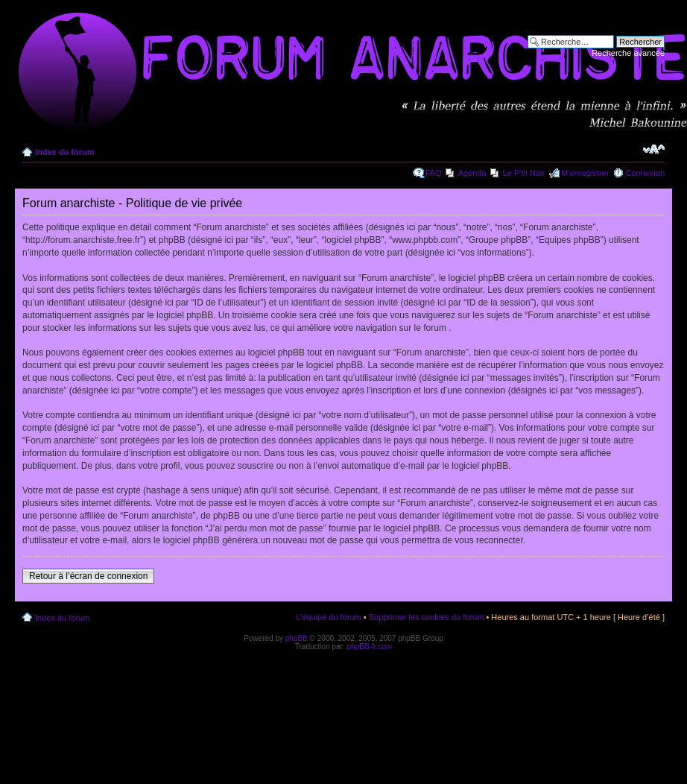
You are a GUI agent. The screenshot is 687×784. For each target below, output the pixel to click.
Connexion (645, 173)
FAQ (434, 173)
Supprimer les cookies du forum (427, 617)
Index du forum (64, 152)
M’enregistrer (585, 173)
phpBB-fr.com (370, 647)
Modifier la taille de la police (654, 149)
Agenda (472, 173)
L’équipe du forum (328, 617)
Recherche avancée (628, 53)
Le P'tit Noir (524, 173)
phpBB (297, 638)
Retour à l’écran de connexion (88, 576)
